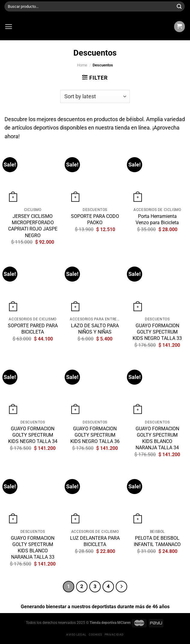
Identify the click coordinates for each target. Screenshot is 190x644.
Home (82, 65)
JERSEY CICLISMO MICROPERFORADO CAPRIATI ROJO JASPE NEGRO (33, 226)
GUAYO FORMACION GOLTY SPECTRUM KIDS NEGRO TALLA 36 (95, 435)
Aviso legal (76, 635)
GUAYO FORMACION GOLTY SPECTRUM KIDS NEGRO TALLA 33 (157, 332)
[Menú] (9, 27)
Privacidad (114, 635)
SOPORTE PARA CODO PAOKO (95, 219)
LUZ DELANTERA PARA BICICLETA (95, 541)
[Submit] (179, 7)
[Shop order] (95, 96)
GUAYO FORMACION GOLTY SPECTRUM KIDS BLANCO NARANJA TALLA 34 (157, 438)
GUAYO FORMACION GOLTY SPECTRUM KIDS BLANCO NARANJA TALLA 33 (33, 548)
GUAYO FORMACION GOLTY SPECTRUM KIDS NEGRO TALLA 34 (33, 435)
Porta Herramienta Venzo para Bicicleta (157, 219)
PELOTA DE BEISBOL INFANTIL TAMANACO (157, 541)
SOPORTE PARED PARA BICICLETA (33, 329)
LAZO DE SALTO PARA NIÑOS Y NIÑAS (95, 329)
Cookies (95, 635)
